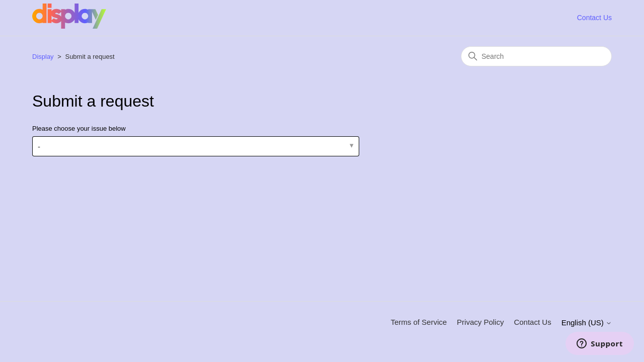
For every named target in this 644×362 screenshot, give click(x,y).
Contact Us (594, 18)
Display (43, 57)
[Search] (536, 56)
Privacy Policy (480, 322)
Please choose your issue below (79, 128)
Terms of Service (419, 322)
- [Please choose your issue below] (39, 147)
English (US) (587, 323)
